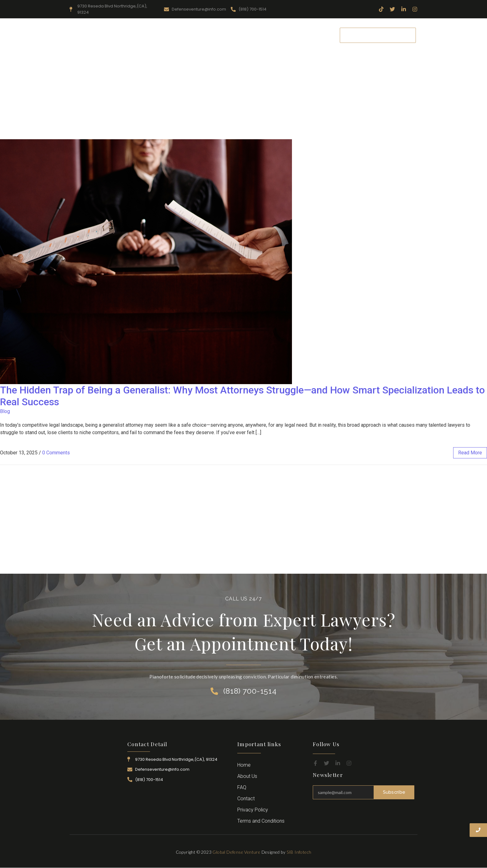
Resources (197, 35)
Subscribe (394, 792)
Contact (319, 35)
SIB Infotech (299, 852)
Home (137, 35)
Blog (5, 411)
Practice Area (232, 35)
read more (470, 453)
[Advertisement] (243, 93)
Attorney (267, 35)
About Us (165, 35)
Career (294, 35)
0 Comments (56, 453)
